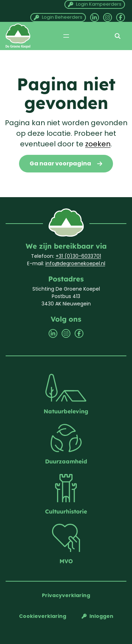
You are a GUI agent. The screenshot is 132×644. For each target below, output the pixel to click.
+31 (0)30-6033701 (78, 256)
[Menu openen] (66, 36)
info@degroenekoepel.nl (75, 263)
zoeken (98, 144)
